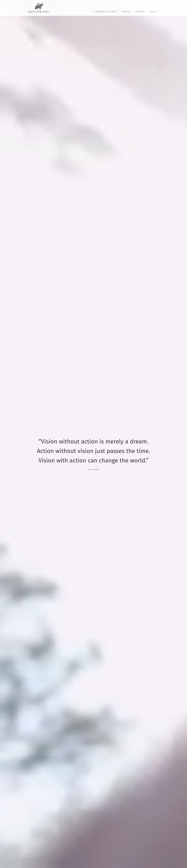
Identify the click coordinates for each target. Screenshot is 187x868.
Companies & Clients (106, 12)
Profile (126, 12)
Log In (153, 12)
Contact (140, 12)
